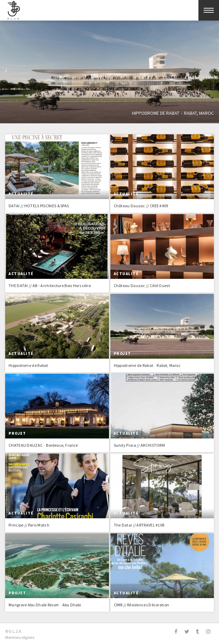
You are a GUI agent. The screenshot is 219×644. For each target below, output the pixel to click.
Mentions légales (20, 637)
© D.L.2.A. (14, 631)
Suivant (213, 71)
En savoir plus (57, 174)
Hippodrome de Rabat (155, 113)
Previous (6, 71)
